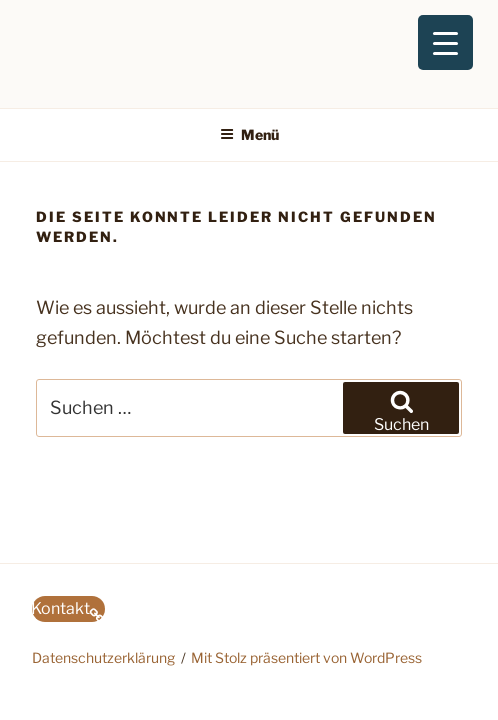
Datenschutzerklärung (103, 657)
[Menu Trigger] (445, 42)
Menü (249, 134)
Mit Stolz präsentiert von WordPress (306, 657)
